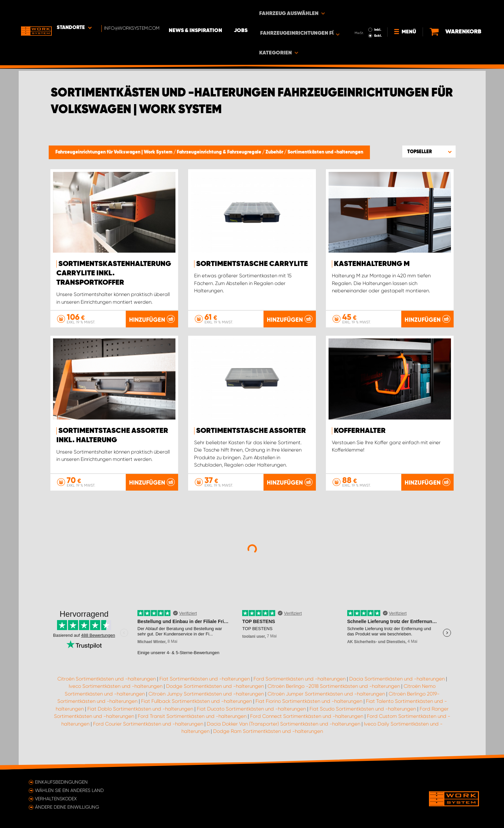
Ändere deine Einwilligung (67, 807)
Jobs (249, 10)
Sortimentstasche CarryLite (252, 264)
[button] (429, 152)
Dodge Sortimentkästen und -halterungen (215, 689)
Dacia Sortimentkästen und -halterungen (397, 682)
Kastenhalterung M (372, 264)
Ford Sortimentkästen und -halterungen (300, 682)
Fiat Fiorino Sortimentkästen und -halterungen (309, 705)
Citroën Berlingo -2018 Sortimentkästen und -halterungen (334, 689)
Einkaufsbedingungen (61, 782)
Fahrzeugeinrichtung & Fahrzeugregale (219, 152)
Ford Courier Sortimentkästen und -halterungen (148, 727)
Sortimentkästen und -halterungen (325, 152)
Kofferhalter (360, 431)
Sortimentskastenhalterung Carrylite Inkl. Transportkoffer (114, 273)
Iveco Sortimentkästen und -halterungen (116, 689)
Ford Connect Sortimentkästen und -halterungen (307, 720)
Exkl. (381, 15)
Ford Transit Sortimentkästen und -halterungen (192, 720)
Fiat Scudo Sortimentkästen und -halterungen (363, 712)
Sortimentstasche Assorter (251, 431)
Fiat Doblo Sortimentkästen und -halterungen (140, 712)
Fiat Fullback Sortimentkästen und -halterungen (196, 705)
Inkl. (380, 9)
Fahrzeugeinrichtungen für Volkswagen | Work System (114, 152)
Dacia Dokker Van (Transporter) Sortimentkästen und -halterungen (284, 727)
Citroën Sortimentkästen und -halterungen (107, 682)
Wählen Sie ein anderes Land (69, 790)
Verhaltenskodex (56, 799)
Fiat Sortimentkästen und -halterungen (205, 682)
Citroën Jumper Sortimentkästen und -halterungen (326, 697)
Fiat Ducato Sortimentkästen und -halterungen (251, 712)
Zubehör (275, 152)
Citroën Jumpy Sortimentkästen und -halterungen (206, 697)
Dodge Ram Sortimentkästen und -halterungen (268, 735)
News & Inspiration (204, 10)
